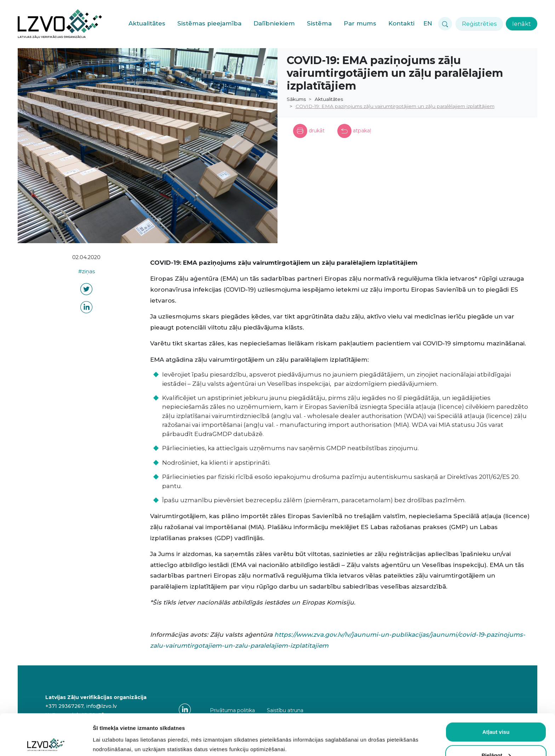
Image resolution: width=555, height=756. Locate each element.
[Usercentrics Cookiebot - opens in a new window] (46, 742)
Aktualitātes (147, 23)
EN (428, 23)
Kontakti (401, 23)
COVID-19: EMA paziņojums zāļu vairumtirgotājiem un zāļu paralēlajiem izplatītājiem (395, 106)
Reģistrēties (479, 24)
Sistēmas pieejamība (209, 23)
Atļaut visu (496, 691)
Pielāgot (496, 714)
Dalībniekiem (274, 23)
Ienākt (522, 24)
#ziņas (87, 271)
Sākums (296, 99)
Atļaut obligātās (496, 737)
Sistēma (319, 23)
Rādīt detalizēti (112, 737)
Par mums (360, 23)
